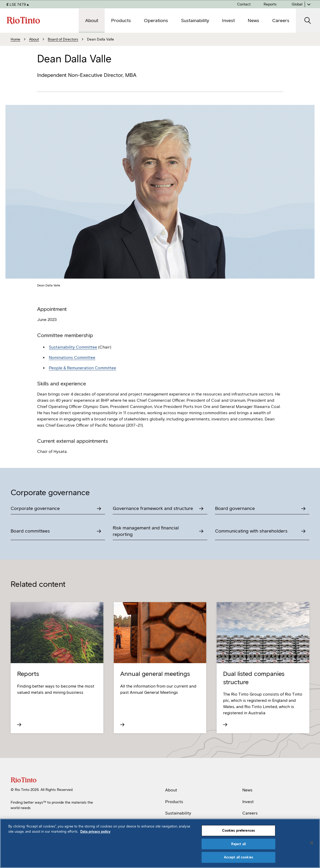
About (171, 790)
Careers (250, 813)
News (247, 790)
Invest (248, 802)
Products (174, 802)
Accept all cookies (238, 857)
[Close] (312, 843)
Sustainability (178, 813)
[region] (160, 843)
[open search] (308, 21)
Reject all (238, 844)
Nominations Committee (72, 369)
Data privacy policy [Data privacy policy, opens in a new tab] (95, 832)
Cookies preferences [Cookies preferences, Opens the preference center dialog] (238, 830)
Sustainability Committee (73, 358)
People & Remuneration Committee (82, 379)
